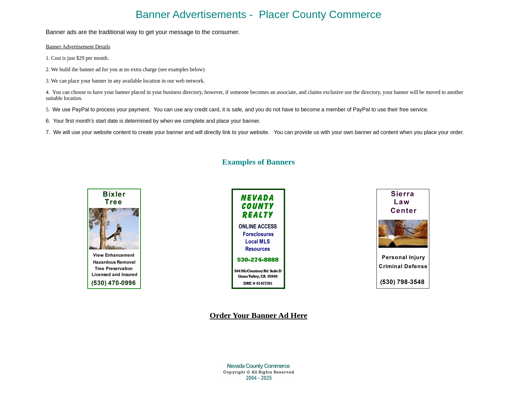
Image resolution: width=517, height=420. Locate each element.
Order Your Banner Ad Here (258, 315)
